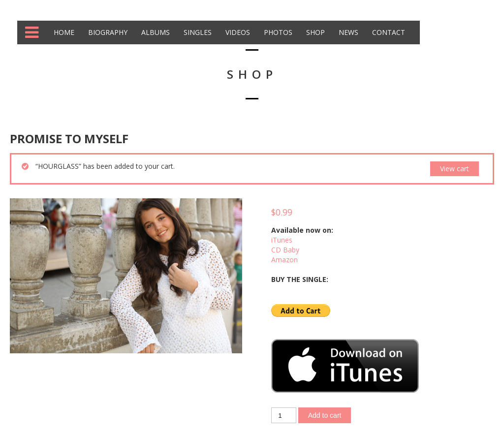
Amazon (284, 260)
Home (63, 32)
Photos (277, 32)
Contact (388, 32)
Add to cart (325, 415)
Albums (155, 32)
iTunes (282, 240)
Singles (197, 32)
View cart (455, 169)
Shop (315, 32)
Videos (237, 32)
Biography (107, 32)
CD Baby (285, 250)
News (347, 32)
